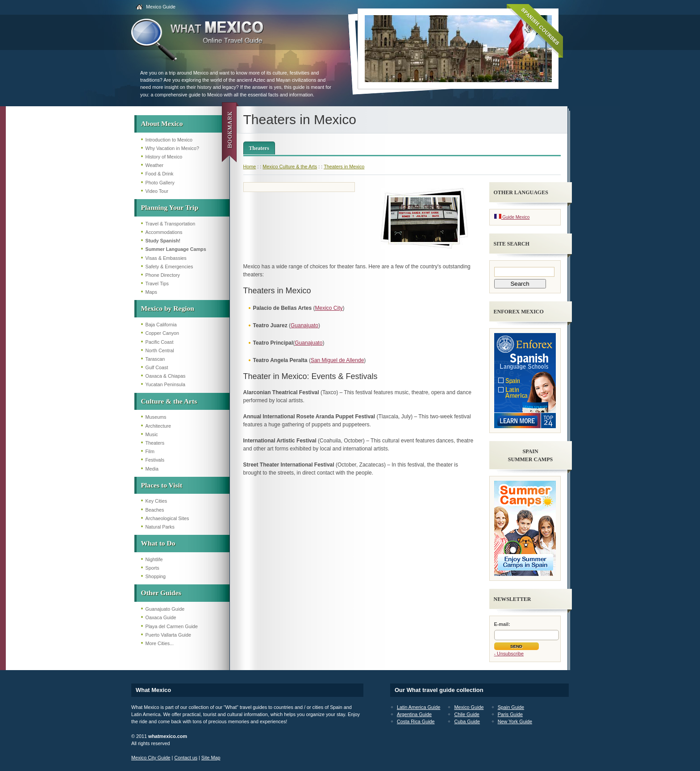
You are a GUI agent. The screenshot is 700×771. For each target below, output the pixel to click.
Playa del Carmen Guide (172, 626)
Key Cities (156, 501)
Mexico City (329, 308)
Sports (152, 568)
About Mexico (162, 123)
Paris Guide (510, 714)
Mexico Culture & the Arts (290, 167)
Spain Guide (511, 707)
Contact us (186, 758)
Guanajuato (304, 325)
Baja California (161, 325)
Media (152, 469)
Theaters (155, 443)
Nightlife (154, 559)
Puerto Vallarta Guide (168, 635)
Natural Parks (160, 527)
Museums (156, 417)
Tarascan (155, 359)
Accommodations (164, 232)
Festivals (155, 460)
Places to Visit (162, 485)
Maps (151, 292)
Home (250, 167)
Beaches (155, 510)
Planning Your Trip (170, 207)
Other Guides (161, 593)
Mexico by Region (168, 308)
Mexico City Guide (151, 758)
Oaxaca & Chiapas (166, 376)
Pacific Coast (160, 342)
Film (150, 451)
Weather (155, 165)
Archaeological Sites (167, 518)
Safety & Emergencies (169, 267)
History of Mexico (164, 157)
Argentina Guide (414, 714)
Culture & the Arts (169, 401)
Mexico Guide (161, 7)
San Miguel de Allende (337, 360)
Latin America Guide (419, 707)
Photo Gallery (160, 183)
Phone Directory (163, 275)
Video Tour (157, 191)
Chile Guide (467, 714)
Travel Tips (157, 283)
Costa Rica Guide (416, 721)
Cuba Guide (467, 721)
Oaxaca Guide (161, 617)
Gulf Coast (157, 367)
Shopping (156, 576)
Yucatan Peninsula (165, 384)
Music (152, 434)
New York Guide (515, 721)
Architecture (158, 426)
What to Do (158, 543)
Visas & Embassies (166, 258)
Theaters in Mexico (344, 167)
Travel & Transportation (171, 224)
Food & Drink (160, 174)
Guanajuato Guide (165, 609)
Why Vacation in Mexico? (172, 148)
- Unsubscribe (509, 654)
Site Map (211, 758)
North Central (160, 350)
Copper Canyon (162, 333)
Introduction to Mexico (169, 140)
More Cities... (160, 643)
